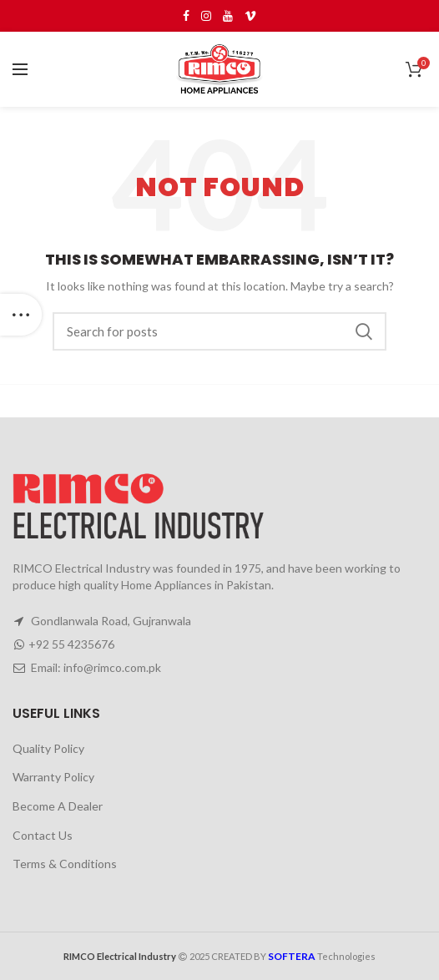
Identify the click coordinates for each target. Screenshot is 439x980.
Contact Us (43, 835)
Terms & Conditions (65, 864)
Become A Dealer (58, 806)
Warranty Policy (53, 777)
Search (364, 331)
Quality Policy (48, 748)
